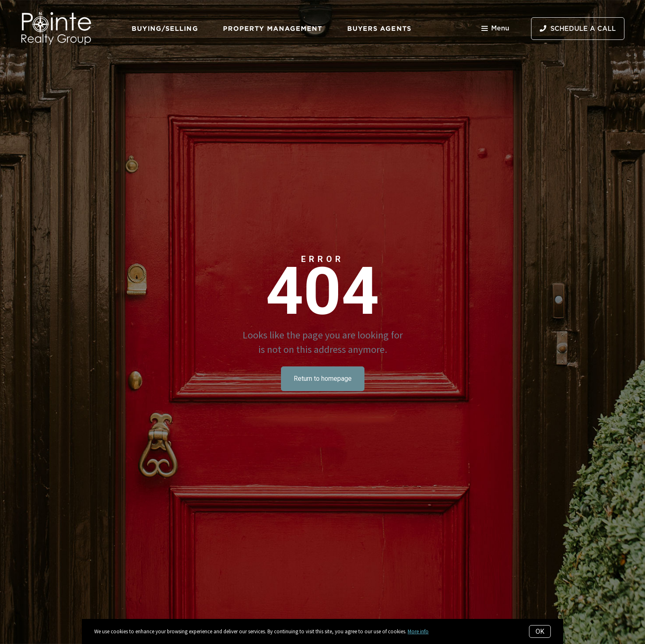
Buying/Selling (165, 28)
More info (418, 631)
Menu (495, 29)
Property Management (273, 28)
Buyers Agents (379, 28)
